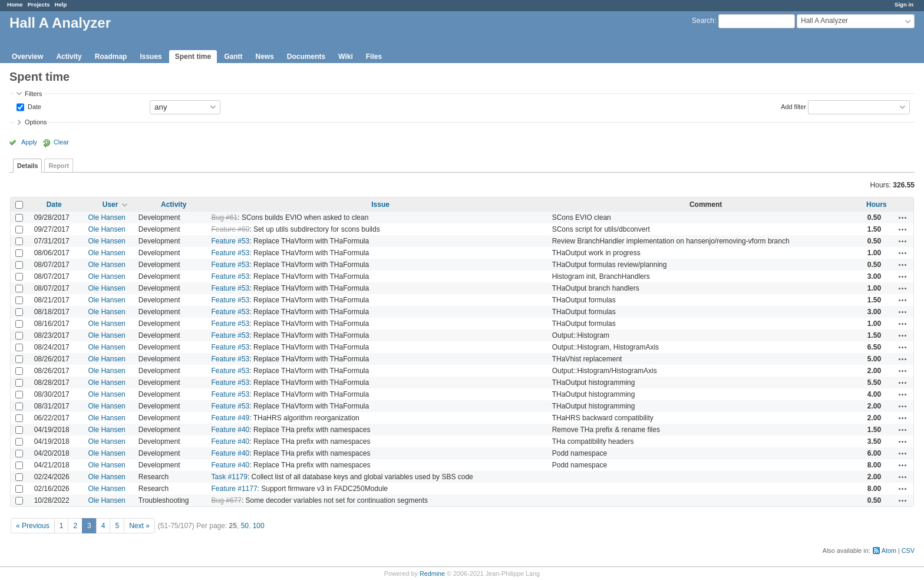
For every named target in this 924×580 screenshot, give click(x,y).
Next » (139, 526)
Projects (39, 4)
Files (374, 57)
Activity (69, 57)
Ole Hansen (106, 218)
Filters (33, 94)
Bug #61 (225, 218)
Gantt (233, 57)
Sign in (904, 4)
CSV (908, 551)
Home (15, 4)
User (110, 205)
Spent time (193, 57)
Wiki (346, 57)
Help (61, 4)
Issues (151, 57)
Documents (306, 57)
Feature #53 (231, 241)
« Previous (33, 526)
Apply (29, 142)
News (264, 57)
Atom (889, 551)
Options (36, 122)
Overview (27, 57)
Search (703, 21)
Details (27, 166)
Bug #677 (227, 500)
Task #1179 (230, 477)
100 (259, 526)
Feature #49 (231, 418)
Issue (380, 205)
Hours (877, 205)
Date (34, 106)
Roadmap (111, 57)
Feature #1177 (235, 489)
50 (245, 526)
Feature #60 (231, 229)
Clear (61, 142)
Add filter (793, 106)
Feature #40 (231, 430)
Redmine (432, 574)
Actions (903, 218)
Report (59, 166)
